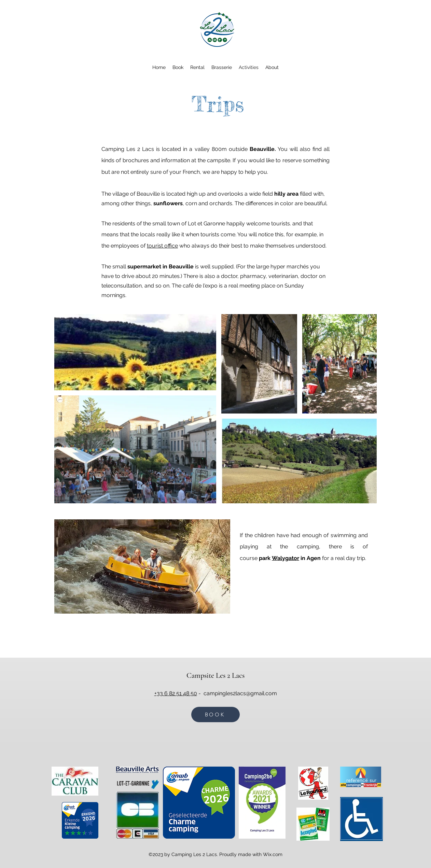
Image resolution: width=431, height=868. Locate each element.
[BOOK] (215, 715)
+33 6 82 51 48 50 (176, 693)
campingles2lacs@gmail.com (240, 693)
